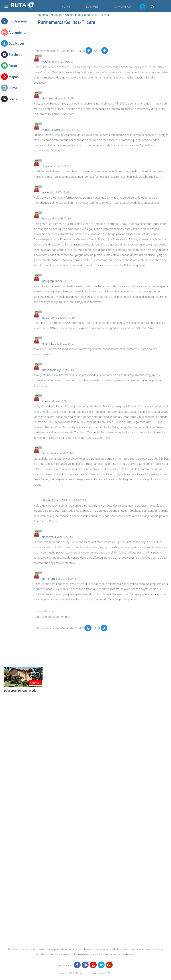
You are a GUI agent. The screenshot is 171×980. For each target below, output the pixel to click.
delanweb (48, 98)
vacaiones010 (51, 130)
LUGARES (92, 7)
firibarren (48, 453)
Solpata (47, 166)
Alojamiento (17, 32)
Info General (18, 21)
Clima (13, 88)
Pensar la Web (105, 973)
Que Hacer (16, 44)
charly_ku (48, 344)
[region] (101, 37)
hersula (47, 218)
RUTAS (66, 7)
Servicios (15, 55)
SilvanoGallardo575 (55, 500)
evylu (46, 192)
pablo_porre (50, 318)
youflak (47, 62)
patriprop (48, 281)
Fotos (13, 66)
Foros (13, 99)
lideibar (47, 401)
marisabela (49, 370)
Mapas (13, 77)
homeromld (50, 579)
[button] (142, 8)
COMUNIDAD (122, 7)
